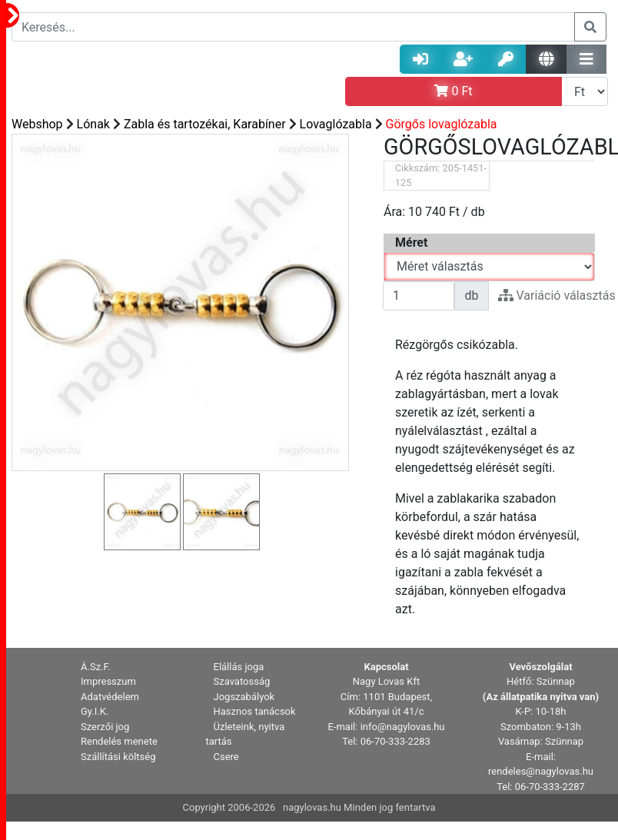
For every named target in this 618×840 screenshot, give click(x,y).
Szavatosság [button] (242, 681)
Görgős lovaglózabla (442, 124)
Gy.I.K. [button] (95, 711)
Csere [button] (226, 757)
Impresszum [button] (108, 681)
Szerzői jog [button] (105, 727)
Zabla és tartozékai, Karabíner (205, 124)
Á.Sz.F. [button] (96, 667)
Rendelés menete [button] (119, 741)
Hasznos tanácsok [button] (255, 711)
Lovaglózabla (336, 124)
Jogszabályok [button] (244, 697)
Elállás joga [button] (239, 667)
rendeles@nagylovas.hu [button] (541, 771)
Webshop (37, 124)
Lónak (93, 124)
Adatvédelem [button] (110, 697)
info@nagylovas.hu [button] (403, 727)
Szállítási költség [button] (118, 757)
